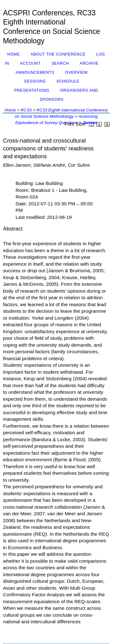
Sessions (35, 81)
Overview (76, 73)
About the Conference (58, 54)
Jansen (90, 123)
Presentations (32, 90)
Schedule (68, 81)
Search (60, 63)
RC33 (26, 110)
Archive (89, 63)
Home (14, 54)
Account (30, 63)
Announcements (35, 73)
